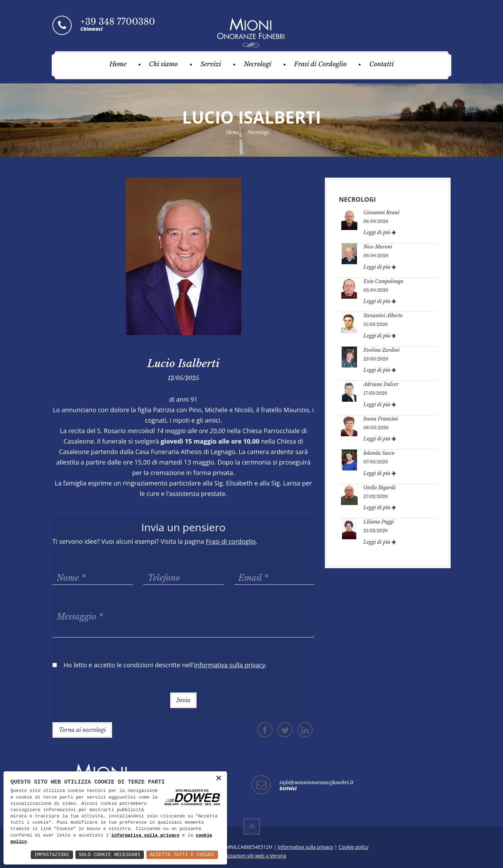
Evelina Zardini (381, 350)
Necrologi (258, 64)
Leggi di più (380, 232)
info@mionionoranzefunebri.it (316, 782)
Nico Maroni (378, 247)
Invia (183, 700)
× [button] (219, 778)
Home (118, 64)
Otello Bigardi (380, 488)
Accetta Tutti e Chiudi (182, 855)
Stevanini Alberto (383, 316)
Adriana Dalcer (381, 384)
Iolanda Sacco (379, 453)
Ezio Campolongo (383, 281)
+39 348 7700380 (118, 22)
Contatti (381, 64)
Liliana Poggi (379, 522)
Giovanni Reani (381, 213)
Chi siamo (163, 64)
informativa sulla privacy (145, 836)
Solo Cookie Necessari (110, 855)
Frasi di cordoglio (231, 541)
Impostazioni (52, 855)
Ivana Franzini (381, 419)
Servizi (211, 64)
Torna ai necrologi (82, 730)
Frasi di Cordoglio (320, 64)
